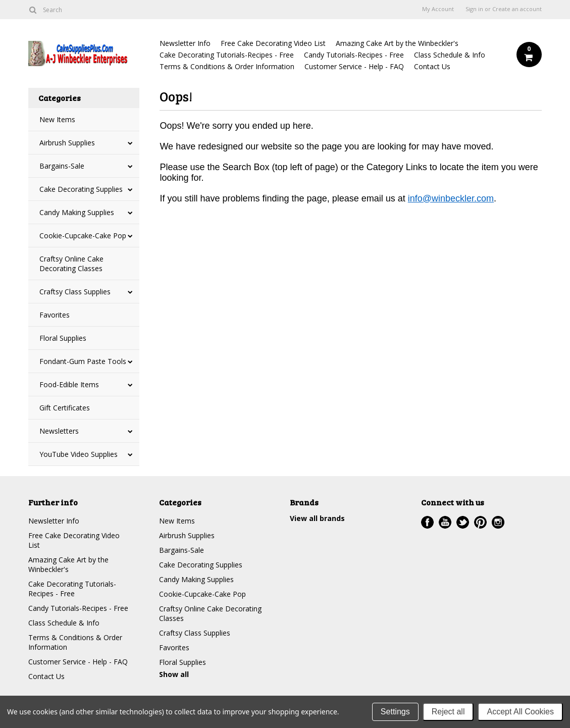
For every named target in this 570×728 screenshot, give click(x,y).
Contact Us (432, 66)
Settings (395, 712)
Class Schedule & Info (450, 55)
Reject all (448, 712)
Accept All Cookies (520, 712)
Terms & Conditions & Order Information (227, 66)
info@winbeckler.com (451, 198)
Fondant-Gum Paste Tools (83, 361)
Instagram (498, 522)
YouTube (445, 522)
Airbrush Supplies (67, 143)
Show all (174, 674)
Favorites (55, 315)
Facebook (427, 522)
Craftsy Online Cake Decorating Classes (71, 264)
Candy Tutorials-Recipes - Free (354, 55)
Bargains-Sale (62, 166)
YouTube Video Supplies (79, 454)
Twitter (463, 522)
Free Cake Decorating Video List (273, 43)
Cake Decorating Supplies (81, 189)
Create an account (517, 9)
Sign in (474, 9)
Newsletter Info (185, 43)
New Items (57, 119)
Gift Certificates (65, 408)
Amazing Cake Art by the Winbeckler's (397, 43)
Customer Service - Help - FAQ (354, 66)
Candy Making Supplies (77, 212)
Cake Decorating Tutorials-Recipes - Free (227, 55)
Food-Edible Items (69, 384)
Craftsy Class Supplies (75, 292)
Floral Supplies (63, 338)
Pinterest (480, 522)
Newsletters (59, 431)
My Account (438, 9)
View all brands (317, 518)
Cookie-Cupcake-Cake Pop (83, 236)
